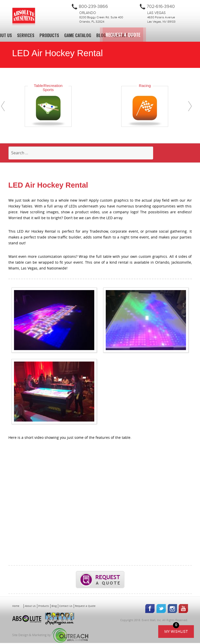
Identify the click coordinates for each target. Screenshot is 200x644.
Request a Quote (162, 35)
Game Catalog (78, 35)
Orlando (88, 13)
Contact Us (122, 35)
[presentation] (3, 106)
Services (26, 35)
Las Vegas (156, 13)
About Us (30, 607)
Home (16, 607)
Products (49, 35)
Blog (101, 35)
